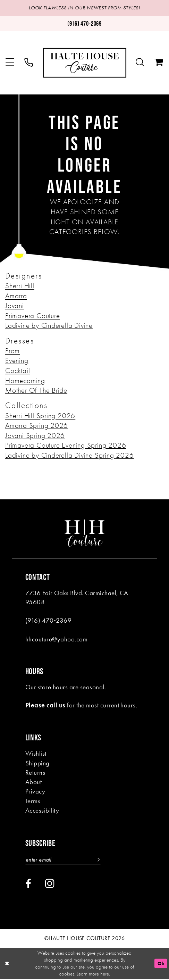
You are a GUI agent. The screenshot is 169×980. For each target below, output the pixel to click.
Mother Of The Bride (36, 391)
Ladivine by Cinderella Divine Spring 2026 (69, 456)
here (105, 975)
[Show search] (140, 63)
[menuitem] (10, 63)
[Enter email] (65, 860)
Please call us (45, 705)
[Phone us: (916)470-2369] (84, 24)
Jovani (15, 306)
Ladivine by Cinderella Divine (49, 326)
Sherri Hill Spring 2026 (40, 416)
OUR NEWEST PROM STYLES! (108, 8)
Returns (35, 773)
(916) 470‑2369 (48, 621)
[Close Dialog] (7, 964)
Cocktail (18, 371)
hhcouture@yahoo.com (56, 639)
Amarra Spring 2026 (37, 426)
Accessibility (42, 811)
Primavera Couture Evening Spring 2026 (66, 446)
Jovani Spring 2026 (35, 436)
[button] (10, 63)
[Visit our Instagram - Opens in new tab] (50, 884)
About (33, 782)
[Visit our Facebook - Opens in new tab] (28, 885)
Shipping (37, 763)
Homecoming (25, 381)
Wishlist (36, 754)
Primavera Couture (32, 316)
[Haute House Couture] (85, 63)
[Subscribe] (101, 860)
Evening (17, 361)
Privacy (35, 792)
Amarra (16, 296)
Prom (12, 351)
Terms (33, 801)
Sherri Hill (20, 286)
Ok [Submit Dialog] (160, 964)
